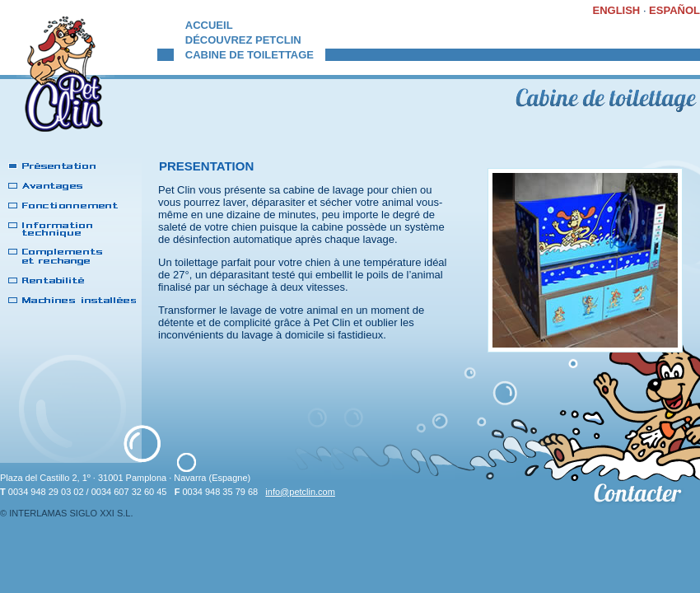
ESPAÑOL (674, 10)
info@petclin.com (300, 492)
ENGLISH (616, 10)
